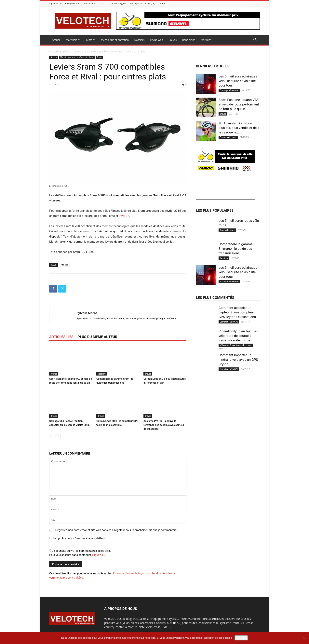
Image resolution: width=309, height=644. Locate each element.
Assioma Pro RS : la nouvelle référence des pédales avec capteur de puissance (164, 425)
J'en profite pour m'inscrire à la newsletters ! (78, 538)
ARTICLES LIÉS (61, 337)
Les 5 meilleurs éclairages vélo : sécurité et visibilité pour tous (238, 81)
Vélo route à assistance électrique (236, 345)
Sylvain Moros (87, 313)
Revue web (156, 40)
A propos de (55, 3)
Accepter (241, 638)
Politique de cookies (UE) (143, 3)
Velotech (54, 52)
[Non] (304, 638)
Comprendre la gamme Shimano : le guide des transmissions (236, 249)
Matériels (73, 40)
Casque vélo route (228, 137)
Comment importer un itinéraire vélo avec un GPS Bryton (238, 360)
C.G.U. (103, 3)
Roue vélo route (227, 230)
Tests (91, 40)
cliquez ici (98, 555)
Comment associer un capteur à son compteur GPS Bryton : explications (237, 312)
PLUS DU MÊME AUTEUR (97, 337)
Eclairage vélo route (229, 90)
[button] (255, 40)
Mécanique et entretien (115, 40)
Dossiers (140, 40)
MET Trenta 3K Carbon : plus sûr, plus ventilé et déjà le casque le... (239, 128)
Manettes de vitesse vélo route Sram (77, 57)
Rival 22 (124, 216)
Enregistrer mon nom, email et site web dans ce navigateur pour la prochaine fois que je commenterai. (116, 530)
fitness (64, 265)
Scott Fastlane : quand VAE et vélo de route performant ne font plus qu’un (239, 104)
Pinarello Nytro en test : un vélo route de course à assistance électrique (238, 336)
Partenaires (90, 3)
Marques (208, 40)
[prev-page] (52, 437)
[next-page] (58, 437)
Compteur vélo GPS (229, 322)
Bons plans (189, 40)
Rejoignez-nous (73, 3)
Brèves (173, 40)
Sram (99, 57)
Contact (163, 3)
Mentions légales (118, 3)
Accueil (56, 40)
